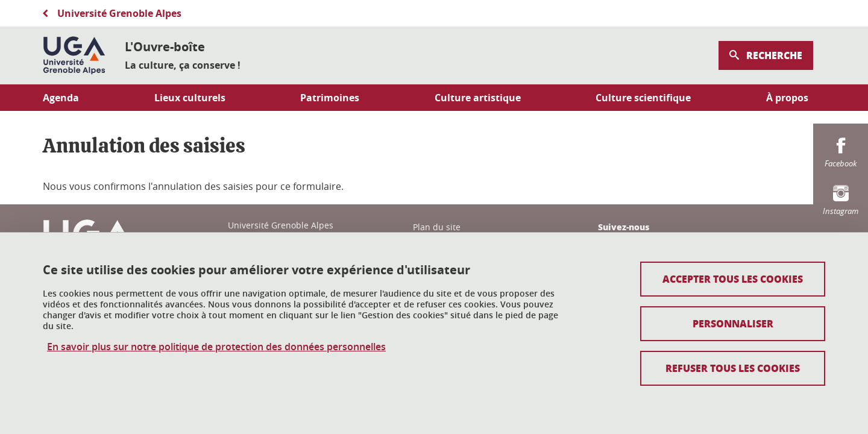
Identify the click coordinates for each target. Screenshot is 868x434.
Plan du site (437, 227)
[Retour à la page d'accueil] (74, 55)
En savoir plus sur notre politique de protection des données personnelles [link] (216, 347)
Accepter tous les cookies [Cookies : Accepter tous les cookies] (733, 279)
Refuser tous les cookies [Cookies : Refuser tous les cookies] (733, 368)
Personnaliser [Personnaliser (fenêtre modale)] (733, 323)
